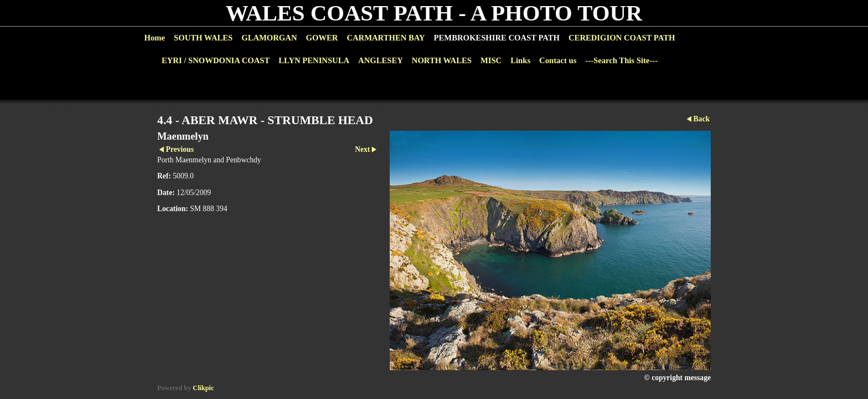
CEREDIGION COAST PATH (622, 38)
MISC (491, 60)
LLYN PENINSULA (314, 60)
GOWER (322, 38)
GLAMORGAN (269, 38)
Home (155, 38)
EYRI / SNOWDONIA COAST (216, 60)
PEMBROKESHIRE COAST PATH (497, 38)
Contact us (558, 60)
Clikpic (203, 388)
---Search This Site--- (621, 60)
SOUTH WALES (203, 38)
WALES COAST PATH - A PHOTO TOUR (434, 13)
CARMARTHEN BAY (386, 38)
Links (520, 60)
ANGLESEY (381, 60)
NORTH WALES (442, 60)
